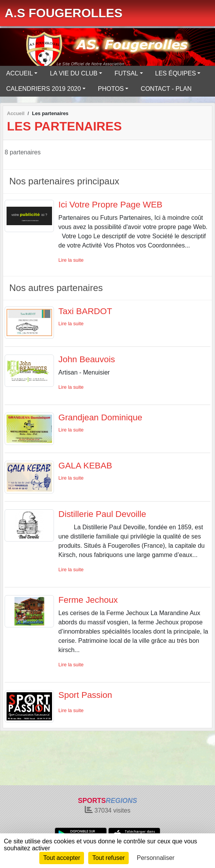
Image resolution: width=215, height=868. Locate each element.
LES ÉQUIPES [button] (176, 73)
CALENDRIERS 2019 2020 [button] (44, 89)
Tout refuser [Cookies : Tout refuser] (108, 858)
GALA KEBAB (85, 466)
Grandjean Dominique (101, 417)
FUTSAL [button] (126, 73)
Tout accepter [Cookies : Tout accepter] (62, 858)
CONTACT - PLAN (166, 89)
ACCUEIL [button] (19, 73)
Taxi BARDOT (85, 311)
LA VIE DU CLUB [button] (74, 73)
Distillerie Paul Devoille (102, 514)
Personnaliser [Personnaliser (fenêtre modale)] (156, 858)
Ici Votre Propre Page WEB (111, 205)
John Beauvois (87, 359)
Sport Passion (85, 695)
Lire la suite (71, 260)
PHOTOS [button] (111, 89)
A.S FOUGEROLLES (64, 13)
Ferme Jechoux (88, 600)
